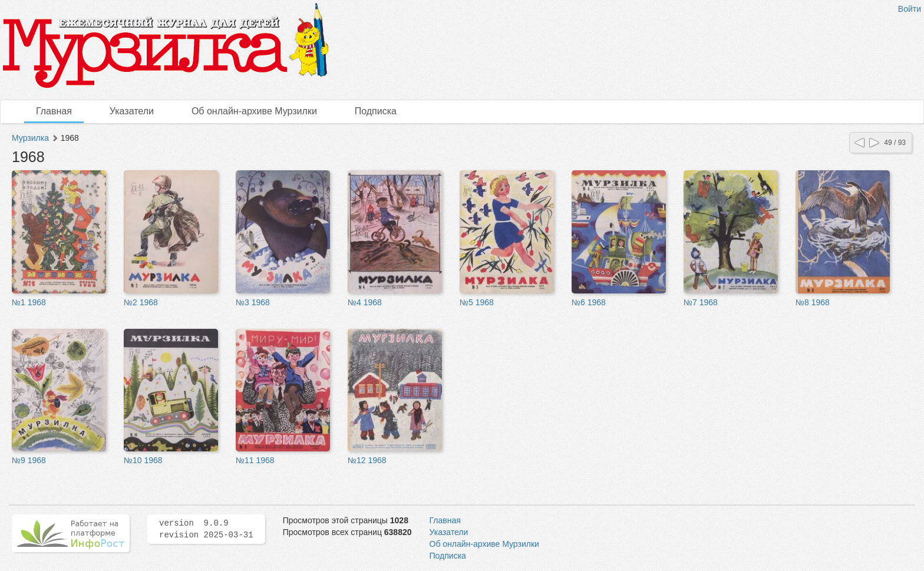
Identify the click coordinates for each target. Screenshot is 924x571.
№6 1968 (589, 302)
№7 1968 (701, 302)
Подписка (376, 111)
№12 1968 (367, 460)
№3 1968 (253, 302)
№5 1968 (477, 302)
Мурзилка (30, 138)
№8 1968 (813, 302)
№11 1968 (255, 460)
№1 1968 (29, 302)
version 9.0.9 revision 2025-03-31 (206, 529)
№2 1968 (141, 302)
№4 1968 (365, 302)
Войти (910, 9)
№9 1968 (29, 460)
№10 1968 (143, 460)
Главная (54, 111)
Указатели (132, 111)
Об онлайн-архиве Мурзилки (254, 111)
